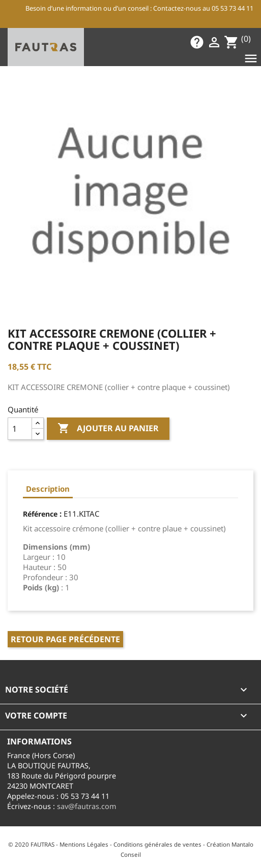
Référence (40, 514)
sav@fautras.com (86, 806)
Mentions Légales (84, 844)
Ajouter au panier (108, 429)
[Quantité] (20, 429)
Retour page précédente (65, 639)
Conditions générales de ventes (157, 844)
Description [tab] (48, 489)
